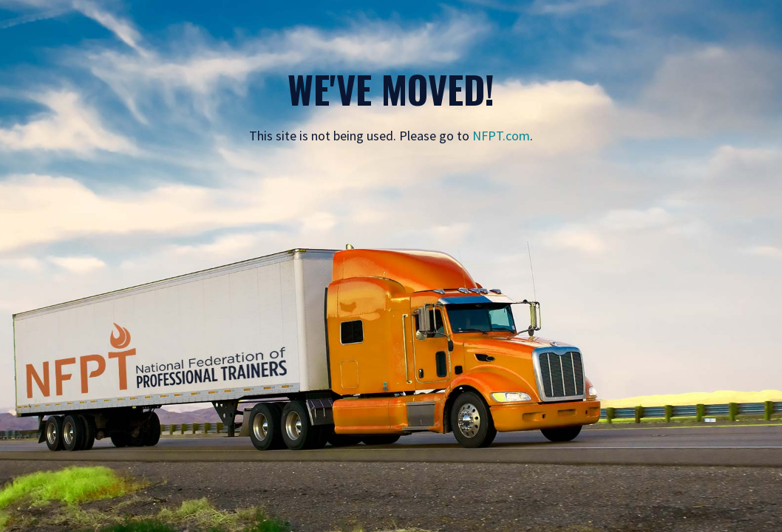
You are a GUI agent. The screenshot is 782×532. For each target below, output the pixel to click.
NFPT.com (501, 136)
